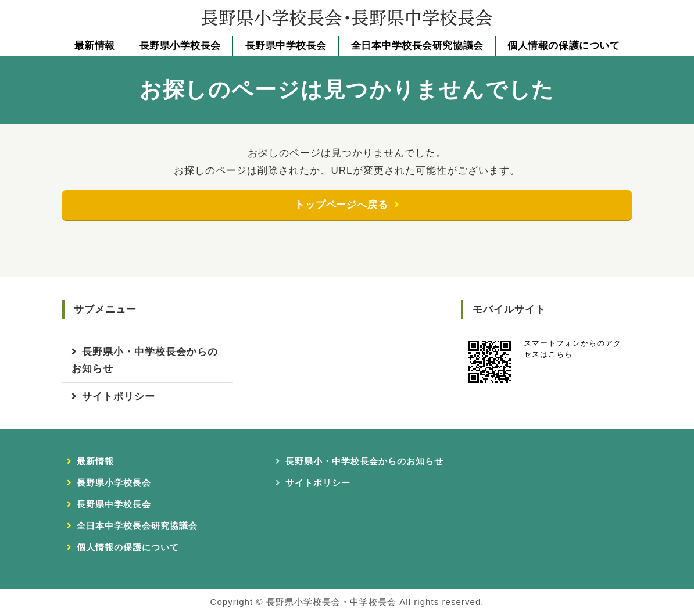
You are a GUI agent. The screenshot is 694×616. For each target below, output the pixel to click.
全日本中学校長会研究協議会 (417, 46)
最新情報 (95, 46)
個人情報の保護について (564, 46)
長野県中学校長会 (286, 46)
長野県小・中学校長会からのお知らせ (145, 361)
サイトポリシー (119, 397)
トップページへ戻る (341, 205)
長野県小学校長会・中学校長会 (331, 602)
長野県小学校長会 (180, 46)
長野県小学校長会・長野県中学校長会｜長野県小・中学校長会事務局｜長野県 (347, 17)
